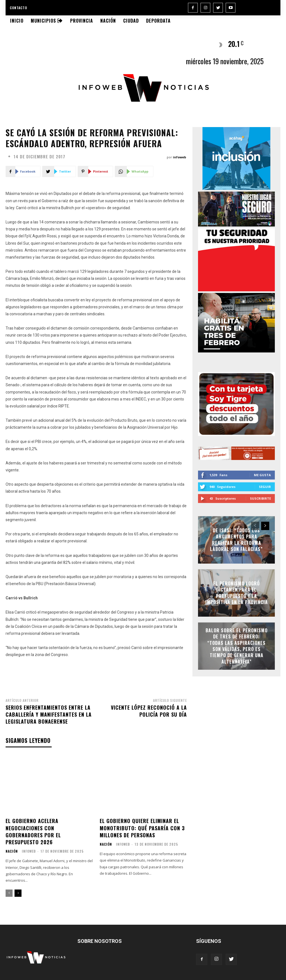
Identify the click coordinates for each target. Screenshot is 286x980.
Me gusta (262, 475)
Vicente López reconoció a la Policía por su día (149, 711)
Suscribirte (260, 498)
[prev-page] (9, 893)
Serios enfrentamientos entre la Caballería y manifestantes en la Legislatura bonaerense (49, 714)
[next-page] (18, 893)
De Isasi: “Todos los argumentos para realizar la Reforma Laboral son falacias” (236, 540)
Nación (12, 851)
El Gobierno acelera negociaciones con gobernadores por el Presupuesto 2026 (33, 831)
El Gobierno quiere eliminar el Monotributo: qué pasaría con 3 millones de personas (142, 828)
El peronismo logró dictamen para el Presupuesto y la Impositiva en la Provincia (237, 593)
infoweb (179, 157)
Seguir (265, 487)
